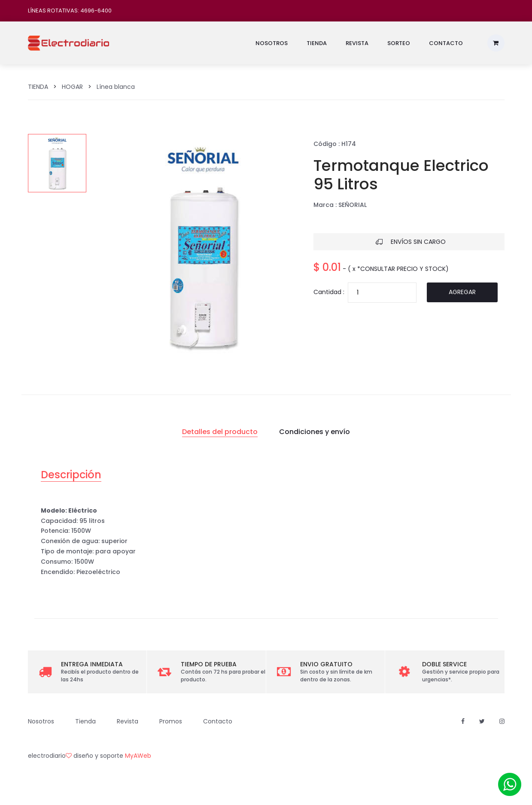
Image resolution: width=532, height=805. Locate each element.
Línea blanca (116, 87)
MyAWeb (138, 756)
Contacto (446, 43)
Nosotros (272, 43)
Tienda (317, 43)
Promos (171, 721)
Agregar (462, 292)
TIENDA (38, 87)
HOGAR (72, 87)
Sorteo (399, 43)
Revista (357, 43)
